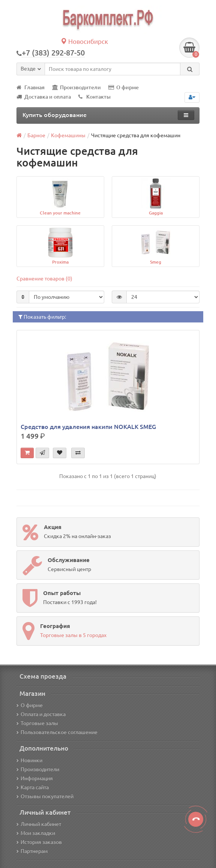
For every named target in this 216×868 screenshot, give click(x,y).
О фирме (124, 87)
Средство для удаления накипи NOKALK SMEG (88, 427)
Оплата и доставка (41, 714)
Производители (76, 87)
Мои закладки (36, 833)
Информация (35, 778)
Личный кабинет (39, 824)
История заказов (39, 842)
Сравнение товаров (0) (44, 279)
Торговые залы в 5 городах (73, 635)
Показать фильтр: (42, 317)
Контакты (94, 97)
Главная (31, 87)
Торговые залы (37, 723)
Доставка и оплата (44, 97)
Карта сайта (33, 787)
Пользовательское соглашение (57, 732)
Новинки (29, 760)
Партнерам (32, 851)
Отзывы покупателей (45, 796)
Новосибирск (84, 41)
